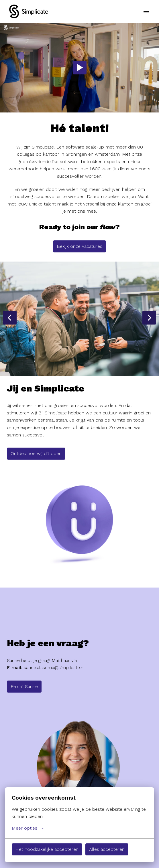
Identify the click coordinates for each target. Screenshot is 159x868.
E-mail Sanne (24, 686)
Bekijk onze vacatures (79, 246)
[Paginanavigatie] (146, 11)
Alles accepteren (107, 849)
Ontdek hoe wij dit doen (36, 453)
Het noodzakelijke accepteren (47, 849)
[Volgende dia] (149, 318)
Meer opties (28, 828)
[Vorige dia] (10, 318)
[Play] (80, 68)
